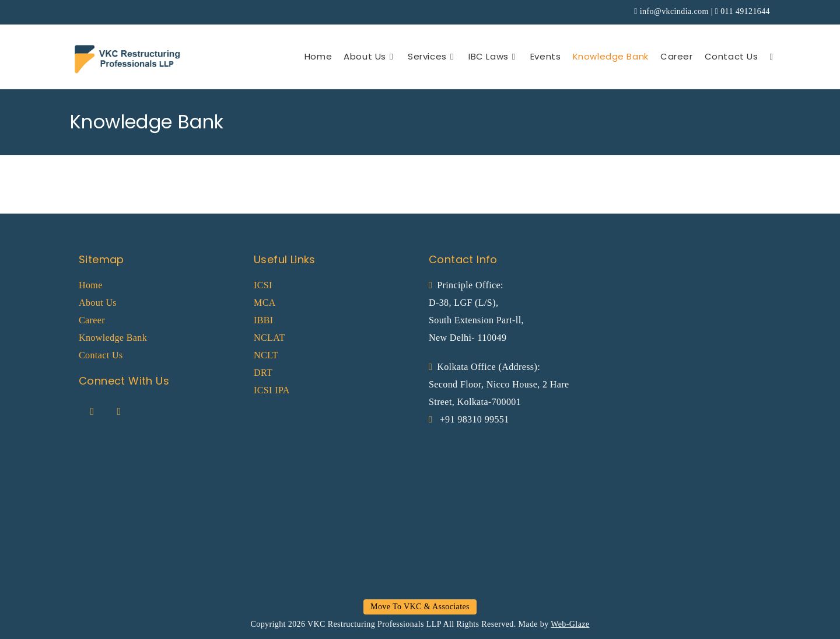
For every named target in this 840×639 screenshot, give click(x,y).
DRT (263, 373)
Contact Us (101, 355)
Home (91, 285)
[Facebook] (92, 411)
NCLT (266, 355)
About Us (98, 303)
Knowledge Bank (113, 338)
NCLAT (269, 338)
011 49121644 (745, 11)
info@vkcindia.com (674, 11)
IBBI (264, 320)
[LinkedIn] (119, 411)
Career (92, 320)
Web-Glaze (570, 624)
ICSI (263, 285)
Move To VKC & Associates (420, 607)
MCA (265, 303)
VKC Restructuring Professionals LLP (374, 624)
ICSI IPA (272, 390)
